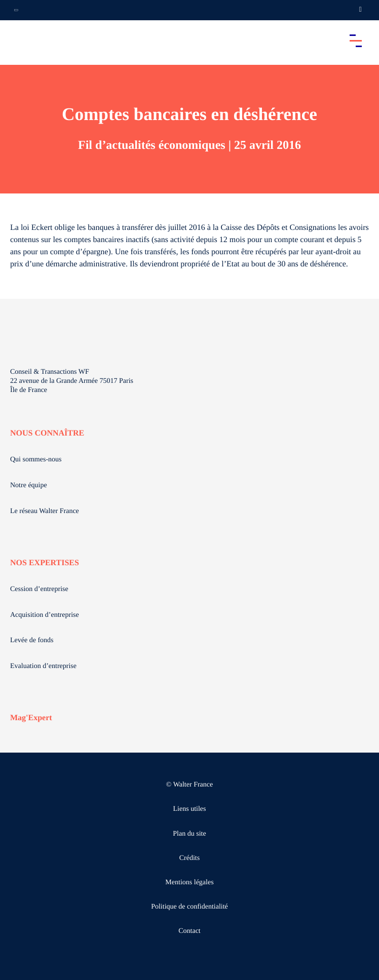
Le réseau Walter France (45, 511)
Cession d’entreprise (39, 589)
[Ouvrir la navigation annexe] (16, 10)
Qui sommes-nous (36, 460)
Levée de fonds (32, 640)
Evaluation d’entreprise (43, 666)
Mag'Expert (31, 718)
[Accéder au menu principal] (356, 41)
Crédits (189, 858)
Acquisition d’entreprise (45, 615)
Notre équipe (29, 485)
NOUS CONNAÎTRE (47, 433)
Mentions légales (189, 883)
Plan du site (189, 834)
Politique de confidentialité (189, 907)
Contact (189, 931)
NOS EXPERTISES (45, 563)
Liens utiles (190, 809)
